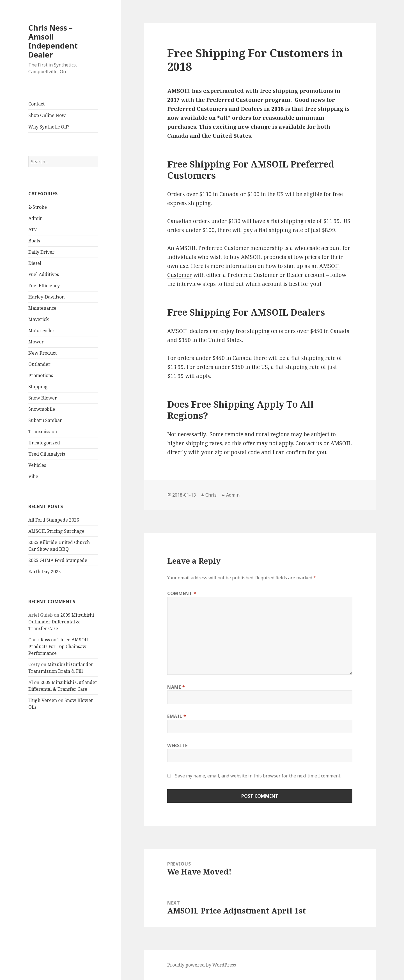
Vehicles (37, 465)
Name (176, 687)
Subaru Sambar (45, 420)
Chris (211, 495)
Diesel (35, 263)
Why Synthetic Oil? (49, 127)
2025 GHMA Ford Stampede (58, 560)
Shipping (38, 387)
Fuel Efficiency (44, 286)
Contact (36, 104)
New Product (43, 353)
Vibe (33, 476)
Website (177, 745)
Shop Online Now (47, 115)
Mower (36, 342)
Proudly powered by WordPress (202, 965)
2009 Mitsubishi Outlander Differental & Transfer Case (61, 622)
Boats (34, 241)
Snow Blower (43, 398)
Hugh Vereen (43, 700)
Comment (182, 593)
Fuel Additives (44, 274)
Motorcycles (41, 331)
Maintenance (42, 308)
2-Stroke (38, 207)
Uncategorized (44, 443)
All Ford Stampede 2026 (54, 520)
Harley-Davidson (46, 297)
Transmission (43, 432)
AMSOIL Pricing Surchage (56, 531)
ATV (33, 229)
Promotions (41, 375)
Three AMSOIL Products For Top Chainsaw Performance (59, 646)
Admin (35, 218)
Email (177, 716)
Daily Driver (41, 252)
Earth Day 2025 (45, 572)
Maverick (39, 319)
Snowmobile (42, 409)
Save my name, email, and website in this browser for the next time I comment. (258, 776)
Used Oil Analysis (47, 454)
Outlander (39, 364)
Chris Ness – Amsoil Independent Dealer (53, 41)
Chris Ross (39, 640)
